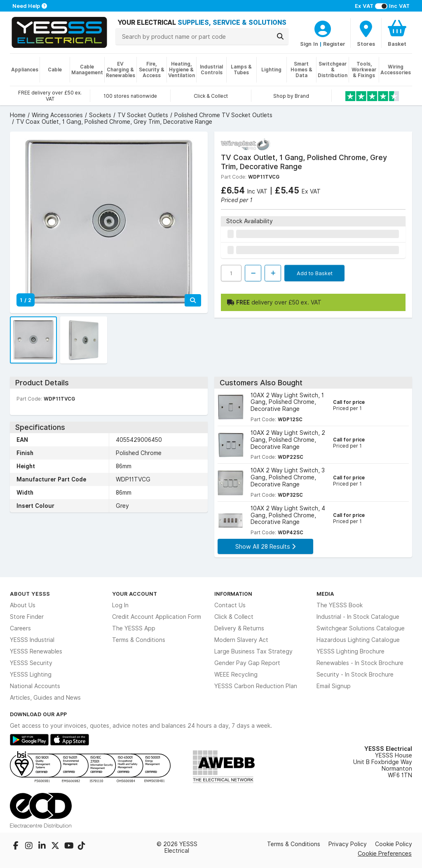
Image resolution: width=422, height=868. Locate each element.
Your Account (135, 594)
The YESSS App (134, 628)
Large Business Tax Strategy (253, 651)
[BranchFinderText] (366, 33)
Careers (20, 628)
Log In (120, 605)
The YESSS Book (340, 605)
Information (233, 594)
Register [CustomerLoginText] (334, 44)
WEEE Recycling (236, 675)
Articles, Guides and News (45, 698)
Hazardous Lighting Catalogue (358, 640)
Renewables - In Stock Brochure (360, 663)
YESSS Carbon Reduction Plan (256, 686)
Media (325, 594)
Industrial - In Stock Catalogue (358, 617)
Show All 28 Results (265, 546)
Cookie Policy (394, 844)
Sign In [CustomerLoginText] (309, 44)
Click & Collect (234, 617)
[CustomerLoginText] (323, 28)
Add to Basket (315, 273)
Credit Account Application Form (157, 617)
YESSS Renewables (36, 651)
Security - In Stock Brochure (355, 675)
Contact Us (230, 605)
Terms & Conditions (139, 640)
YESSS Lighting (31, 675)
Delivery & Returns (239, 628)
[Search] (280, 36)
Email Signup (334, 686)
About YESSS (30, 594)
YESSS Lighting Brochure (350, 651)
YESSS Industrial (32, 640)
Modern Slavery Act (241, 640)
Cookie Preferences (385, 853)
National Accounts (35, 686)
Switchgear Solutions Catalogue (361, 628)
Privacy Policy (348, 844)
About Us (23, 605)
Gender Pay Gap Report (247, 663)
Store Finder (27, 617)
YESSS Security (31, 663)
